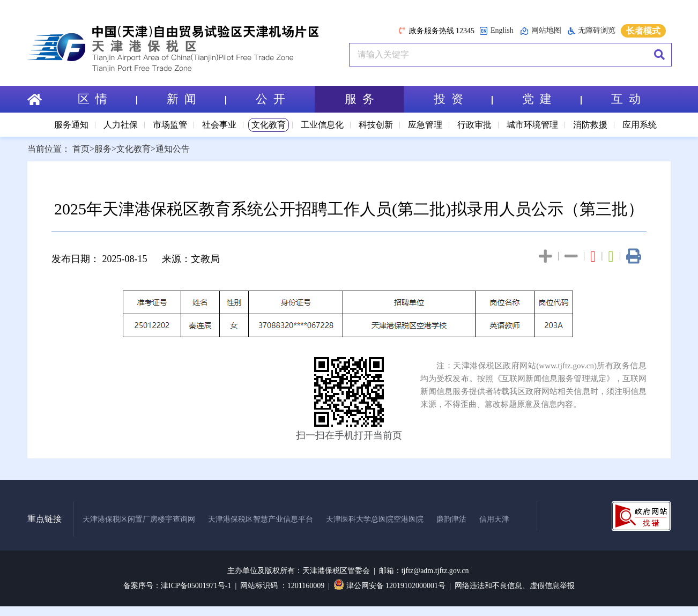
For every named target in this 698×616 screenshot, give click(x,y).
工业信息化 (322, 125)
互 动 (626, 99)
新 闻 (196, 99)
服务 (103, 149)
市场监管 (170, 125)
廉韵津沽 (451, 519)
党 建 (552, 99)
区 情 (107, 99)
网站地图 (541, 31)
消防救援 (590, 125)
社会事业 (219, 125)
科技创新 (376, 125)
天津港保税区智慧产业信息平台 (261, 519)
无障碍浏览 (592, 31)
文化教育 (269, 125)
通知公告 (173, 149)
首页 (81, 149)
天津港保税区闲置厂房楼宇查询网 (139, 519)
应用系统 (640, 125)
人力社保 (121, 125)
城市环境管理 (532, 125)
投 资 (463, 99)
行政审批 (474, 125)
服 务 (359, 99)
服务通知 (71, 125)
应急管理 (425, 125)
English (496, 31)
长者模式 (643, 31)
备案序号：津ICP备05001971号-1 (177, 586)
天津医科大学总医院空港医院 (375, 519)
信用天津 (494, 519)
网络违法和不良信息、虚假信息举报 (515, 586)
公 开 (270, 99)
